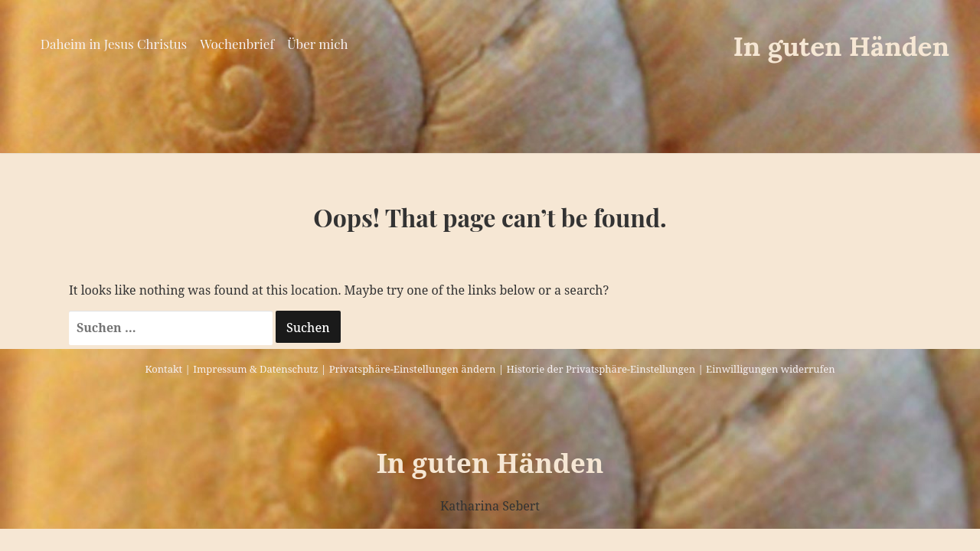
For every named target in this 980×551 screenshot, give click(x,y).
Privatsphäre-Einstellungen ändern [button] (413, 369)
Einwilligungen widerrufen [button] (771, 369)
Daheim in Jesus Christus (114, 44)
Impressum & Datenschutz (255, 369)
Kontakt (163, 369)
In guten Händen (841, 46)
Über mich (317, 44)
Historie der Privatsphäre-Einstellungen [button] (601, 369)
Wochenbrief (237, 44)
